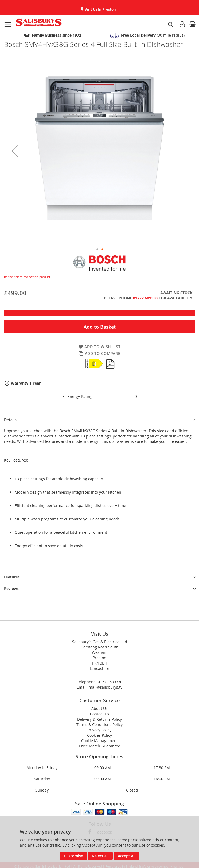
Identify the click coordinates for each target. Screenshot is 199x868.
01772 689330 (145, 298)
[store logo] (39, 22)
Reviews (11, 588)
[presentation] (100, 420)
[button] (15, 151)
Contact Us (100, 714)
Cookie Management (100, 741)
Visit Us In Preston (100, 9)
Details (10, 420)
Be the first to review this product (27, 277)
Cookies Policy (100, 735)
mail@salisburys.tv (106, 687)
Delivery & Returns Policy (100, 719)
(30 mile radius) (152, 35)
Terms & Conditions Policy (100, 725)
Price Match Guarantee (100, 746)
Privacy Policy (100, 730)
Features (12, 577)
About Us (100, 708)
